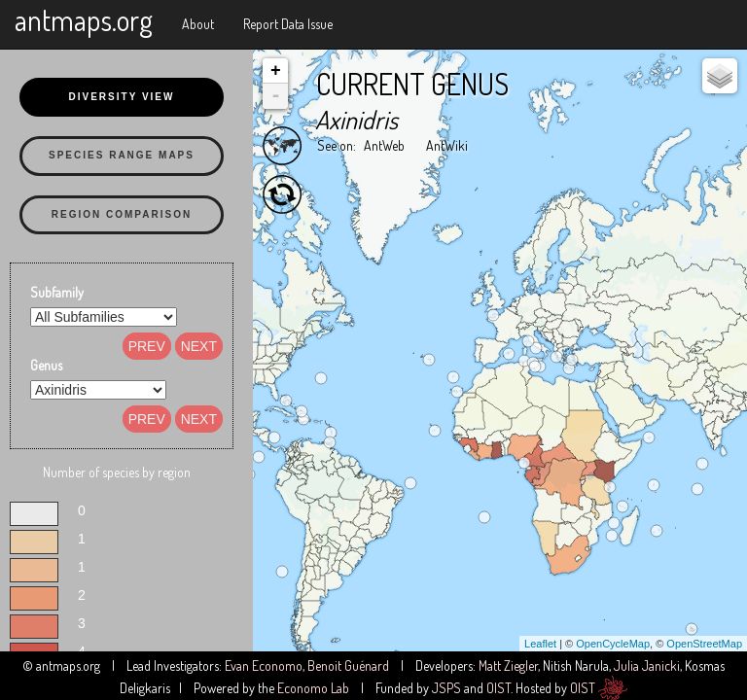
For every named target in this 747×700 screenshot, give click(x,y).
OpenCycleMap (613, 644)
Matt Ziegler (508, 665)
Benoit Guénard (348, 665)
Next (199, 346)
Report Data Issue (288, 24)
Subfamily (57, 292)
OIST (498, 688)
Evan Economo (264, 665)
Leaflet (540, 644)
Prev (147, 346)
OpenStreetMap (704, 644)
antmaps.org (84, 19)
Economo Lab (313, 688)
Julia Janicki (647, 665)
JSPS (446, 688)
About (198, 24)
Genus (46, 365)
